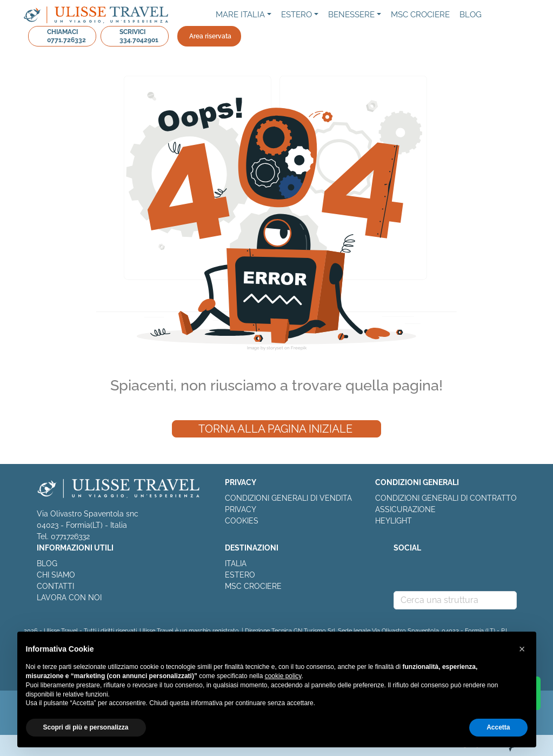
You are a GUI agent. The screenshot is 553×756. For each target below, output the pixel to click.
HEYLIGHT (394, 521)
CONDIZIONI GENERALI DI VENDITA (288, 498)
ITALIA (236, 563)
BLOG (47, 563)
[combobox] (455, 600)
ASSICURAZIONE (405, 509)
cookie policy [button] (283, 676)
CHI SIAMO (56, 575)
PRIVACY (241, 509)
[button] (522, 649)
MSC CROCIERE (253, 586)
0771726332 (70, 536)
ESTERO (240, 575)
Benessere (351, 15)
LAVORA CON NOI (69, 598)
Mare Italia (240, 15)
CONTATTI (55, 586)
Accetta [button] (498, 727)
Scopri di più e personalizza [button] (86, 727)
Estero (297, 15)
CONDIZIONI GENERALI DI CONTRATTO (446, 498)
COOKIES (242, 521)
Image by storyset (265, 348)
